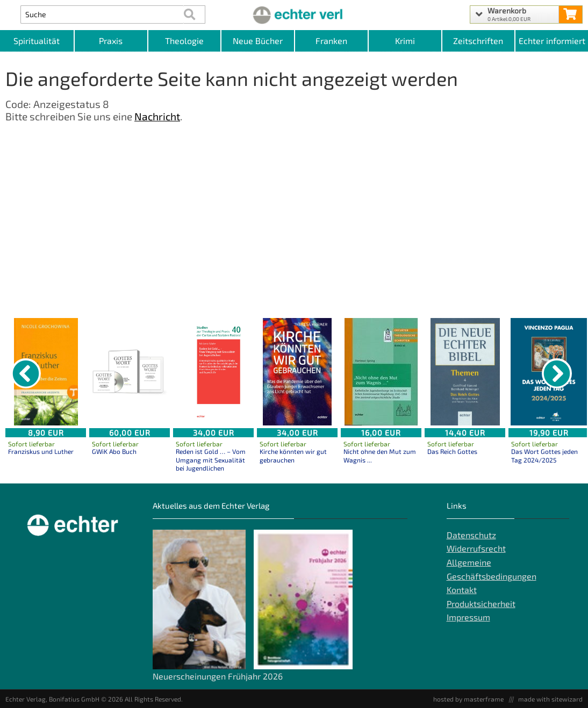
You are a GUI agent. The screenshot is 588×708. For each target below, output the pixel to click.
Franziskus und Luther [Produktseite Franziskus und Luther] (41, 451)
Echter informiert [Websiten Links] (552, 41)
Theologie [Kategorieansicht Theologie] (184, 41)
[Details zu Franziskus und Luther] (46, 372)
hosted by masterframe (468, 699)
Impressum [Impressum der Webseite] (468, 617)
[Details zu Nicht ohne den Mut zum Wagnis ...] (381, 372)
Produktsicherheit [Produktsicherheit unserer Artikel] (481, 604)
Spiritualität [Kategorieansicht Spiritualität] (37, 41)
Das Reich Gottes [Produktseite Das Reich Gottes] (452, 451)
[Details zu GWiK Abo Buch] (130, 372)
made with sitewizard (550, 699)
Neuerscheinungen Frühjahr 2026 (218, 676)
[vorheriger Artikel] (26, 373)
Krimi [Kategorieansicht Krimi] (405, 41)
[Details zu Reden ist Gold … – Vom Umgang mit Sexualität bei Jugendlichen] (213, 372)
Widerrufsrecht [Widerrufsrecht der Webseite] (476, 548)
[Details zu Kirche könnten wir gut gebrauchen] (297, 372)
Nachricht (157, 116)
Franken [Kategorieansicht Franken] (331, 41)
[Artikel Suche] (102, 15)
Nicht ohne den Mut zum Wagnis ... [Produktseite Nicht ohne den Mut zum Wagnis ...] (380, 456)
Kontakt (462, 590)
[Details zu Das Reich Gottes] (465, 372)
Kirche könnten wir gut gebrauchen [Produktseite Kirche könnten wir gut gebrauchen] (293, 456)
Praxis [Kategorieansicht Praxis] (111, 41)
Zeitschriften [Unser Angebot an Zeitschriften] (478, 41)
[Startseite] (294, 15)
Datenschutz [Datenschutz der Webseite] (471, 535)
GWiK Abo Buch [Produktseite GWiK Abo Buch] (114, 451)
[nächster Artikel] (557, 373)
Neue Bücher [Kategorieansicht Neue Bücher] (258, 41)
